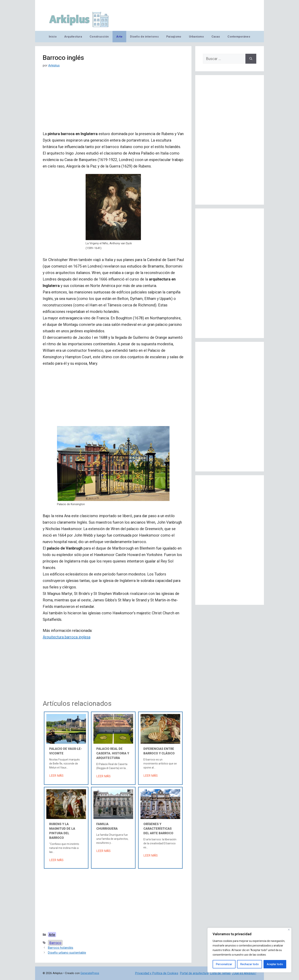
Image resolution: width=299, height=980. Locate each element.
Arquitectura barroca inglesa (67, 637)
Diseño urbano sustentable (67, 953)
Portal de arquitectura (194, 973)
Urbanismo (196, 37)
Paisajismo (174, 37)
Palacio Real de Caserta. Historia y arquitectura (113, 753)
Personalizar (224, 964)
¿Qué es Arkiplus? (244, 973)
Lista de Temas (220, 973)
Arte (119, 37)
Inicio (53, 37)
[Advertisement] (113, 102)
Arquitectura (73, 37)
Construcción (99, 37)
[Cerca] (289, 930)
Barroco (55, 943)
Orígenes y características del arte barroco (158, 829)
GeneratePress (90, 973)
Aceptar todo (275, 964)
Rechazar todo (250, 964)
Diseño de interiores (144, 37)
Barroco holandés (61, 948)
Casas (216, 37)
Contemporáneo (239, 37)
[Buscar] (251, 59)
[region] (249, 950)
